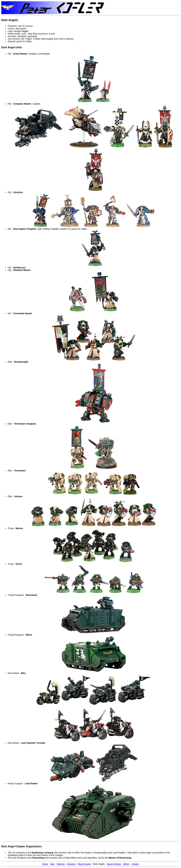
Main (52, 864)
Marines (61, 864)
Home (45, 864)
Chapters (71, 864)
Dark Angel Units (12, 47)
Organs (135, 864)
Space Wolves (114, 864)
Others (126, 864)
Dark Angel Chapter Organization (21, 846)
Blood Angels (84, 864)
